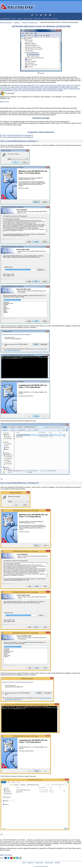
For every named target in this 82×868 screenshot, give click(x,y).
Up (2, 479)
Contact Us (30, 863)
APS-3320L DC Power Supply (30, 87)
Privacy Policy (39, 863)
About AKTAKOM (5, 19)
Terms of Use (49, 863)
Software (20, 19)
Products (13, 19)
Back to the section (6, 855)
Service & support (28, 19)
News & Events (46, 19)
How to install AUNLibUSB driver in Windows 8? (18, 137)
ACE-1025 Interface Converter (32, 89)
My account (55, 19)
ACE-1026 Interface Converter (53, 89)
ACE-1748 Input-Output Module (53, 90)
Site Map (57, 863)
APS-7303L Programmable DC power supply (55, 87)
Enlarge (42, 73)
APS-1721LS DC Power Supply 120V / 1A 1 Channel (63, 85)
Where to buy (38, 19)
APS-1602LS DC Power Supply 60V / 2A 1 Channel (28, 85)
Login (24, 863)
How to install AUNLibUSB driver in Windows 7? (18, 135)
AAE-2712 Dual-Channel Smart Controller (28, 90)
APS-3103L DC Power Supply (10, 87)
